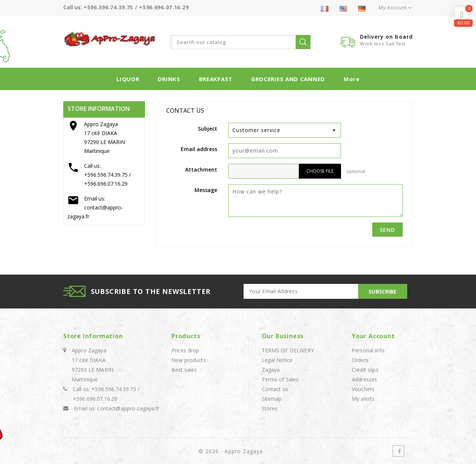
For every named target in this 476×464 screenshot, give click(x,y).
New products (189, 360)
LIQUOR (128, 79)
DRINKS (169, 79)
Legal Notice (277, 360)
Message (206, 190)
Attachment (201, 169)
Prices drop (185, 350)
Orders (360, 360)
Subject (208, 129)
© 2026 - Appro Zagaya (231, 451)
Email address (199, 149)
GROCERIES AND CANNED (288, 79)
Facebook (398, 451)
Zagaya (271, 370)
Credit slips (365, 370)
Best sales (184, 370)
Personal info (368, 350)
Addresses (364, 379)
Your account (373, 336)
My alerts (363, 399)
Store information (93, 336)
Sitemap (272, 399)
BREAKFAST (216, 79)
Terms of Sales (280, 379)
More (352, 79)
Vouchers (363, 389)
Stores (270, 408)
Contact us (275, 389)
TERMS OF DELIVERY (288, 350)
